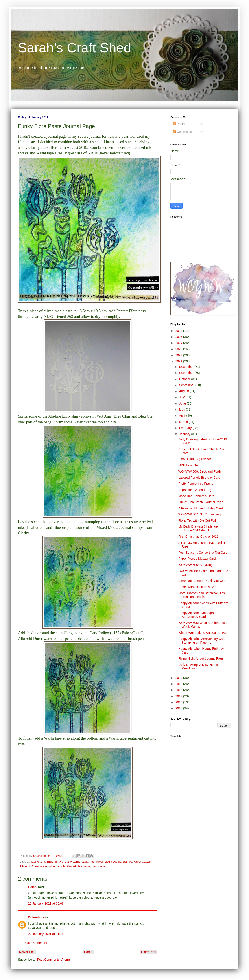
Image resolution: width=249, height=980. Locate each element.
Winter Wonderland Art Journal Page (204, 633)
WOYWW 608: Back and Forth (200, 471)
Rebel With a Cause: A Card (198, 587)
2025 (179, 337)
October (185, 379)
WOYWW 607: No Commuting (199, 514)
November (187, 373)
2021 (179, 361)
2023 (179, 349)
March (184, 422)
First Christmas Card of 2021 (198, 537)
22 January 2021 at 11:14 (46, 934)
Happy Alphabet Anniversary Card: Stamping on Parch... (202, 641)
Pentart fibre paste (78, 866)
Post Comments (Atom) (54, 960)
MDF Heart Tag (189, 465)
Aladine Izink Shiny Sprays (46, 862)
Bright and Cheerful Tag (195, 490)
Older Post (149, 952)
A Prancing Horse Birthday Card (201, 508)
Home (88, 952)
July (182, 397)
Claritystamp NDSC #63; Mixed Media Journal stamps (98, 862)
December (187, 367)
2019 (179, 684)
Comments (183, 132)
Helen (32, 887)
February (186, 428)
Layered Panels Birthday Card (199, 478)
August (184, 391)
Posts (179, 124)
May (182, 410)
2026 (179, 331)
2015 (179, 708)
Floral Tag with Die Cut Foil (197, 520)
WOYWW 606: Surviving (195, 565)
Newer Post (27, 952)
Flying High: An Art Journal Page (201, 658)
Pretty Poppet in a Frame (196, 484)
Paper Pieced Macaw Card (197, 559)
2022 (179, 355)
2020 (179, 678)
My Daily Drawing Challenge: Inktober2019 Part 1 (199, 528)
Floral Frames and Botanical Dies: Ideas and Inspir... (202, 595)
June (183, 403)
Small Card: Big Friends (195, 459)
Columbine (36, 917)
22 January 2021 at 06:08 (46, 903)
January (185, 434)
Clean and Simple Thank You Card (202, 581)
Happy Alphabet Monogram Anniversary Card (197, 615)
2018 (179, 690)
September (187, 385)
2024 (179, 343)
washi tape (98, 866)
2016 (179, 702)
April (183, 416)
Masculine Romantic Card (196, 496)
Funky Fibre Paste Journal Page (201, 502)
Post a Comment (35, 943)
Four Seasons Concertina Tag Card (203, 553)
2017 (179, 696)
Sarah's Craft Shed (75, 48)
